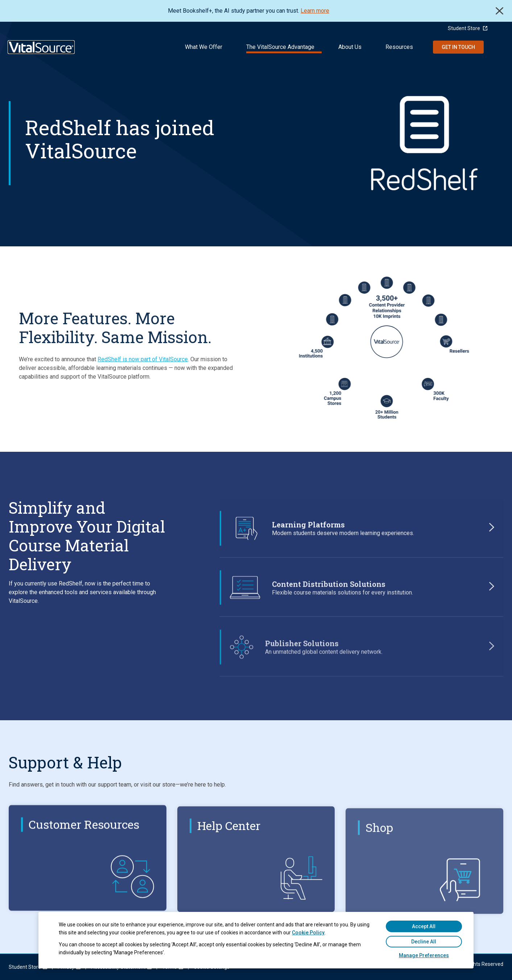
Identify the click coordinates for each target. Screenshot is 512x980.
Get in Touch (458, 47)
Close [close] (499, 11)
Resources (399, 47)
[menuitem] (25, 967)
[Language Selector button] (500, 28)
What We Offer (204, 47)
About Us (350, 47)
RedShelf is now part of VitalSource (123, 359)
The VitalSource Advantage (280, 47)
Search (498, 47)
